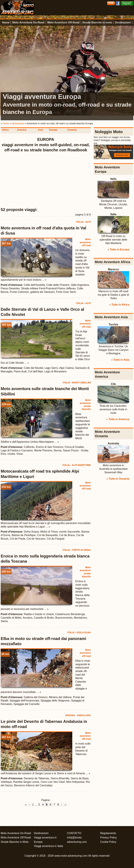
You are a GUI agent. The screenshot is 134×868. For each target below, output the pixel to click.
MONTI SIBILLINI (81, 383)
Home (6, 22)
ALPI (88, 222)
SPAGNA (70, 715)
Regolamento (108, 833)
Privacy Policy (109, 838)
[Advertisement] (46, 180)
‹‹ (26, 805)
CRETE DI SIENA (81, 550)
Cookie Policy (108, 842)
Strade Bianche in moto (97, 22)
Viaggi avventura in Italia (48, 846)
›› (65, 805)
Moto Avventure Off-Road (63, 22)
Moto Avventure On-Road (28, 22)
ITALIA (80, 222)
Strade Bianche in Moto (15, 842)
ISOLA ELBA (84, 632)
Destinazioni (123, 22)
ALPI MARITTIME (81, 465)
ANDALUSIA (84, 715)
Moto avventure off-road (85, 242)
